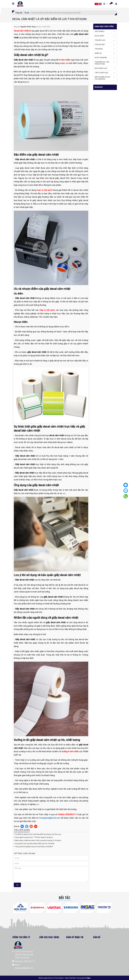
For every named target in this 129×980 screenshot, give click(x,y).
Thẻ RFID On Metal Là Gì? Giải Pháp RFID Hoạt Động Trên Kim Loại (38, 834)
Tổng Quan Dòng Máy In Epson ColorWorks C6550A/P (34, 847)
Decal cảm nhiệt (21, 31)
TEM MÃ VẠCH (100, 40)
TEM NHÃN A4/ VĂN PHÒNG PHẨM (102, 63)
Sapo (89, 978)
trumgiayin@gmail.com (24, 968)
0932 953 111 (29, 961)
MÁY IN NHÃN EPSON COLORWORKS (102, 78)
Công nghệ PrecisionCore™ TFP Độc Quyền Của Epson (34, 837)
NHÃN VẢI (98, 53)
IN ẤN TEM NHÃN (101, 58)
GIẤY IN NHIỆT (100, 31)
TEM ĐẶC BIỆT (100, 45)
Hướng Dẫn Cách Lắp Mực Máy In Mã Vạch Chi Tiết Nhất (35, 844)
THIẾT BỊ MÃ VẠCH (101, 73)
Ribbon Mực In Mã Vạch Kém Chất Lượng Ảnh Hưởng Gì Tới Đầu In (38, 840)
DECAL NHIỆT (100, 36)
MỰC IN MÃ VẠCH (101, 68)
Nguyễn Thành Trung (28, 27)
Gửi (17, 885)
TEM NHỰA (99, 49)
